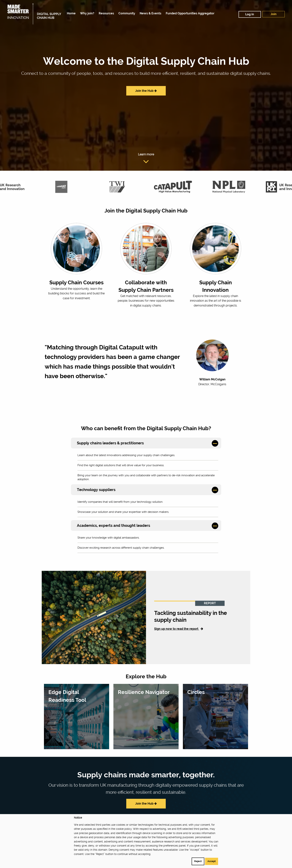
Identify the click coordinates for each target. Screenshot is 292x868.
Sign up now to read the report (179, 629)
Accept (212, 861)
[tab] (146, 443)
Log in (250, 14)
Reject (198, 861)
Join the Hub (146, 91)
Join (274, 14)
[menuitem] (70, 13)
